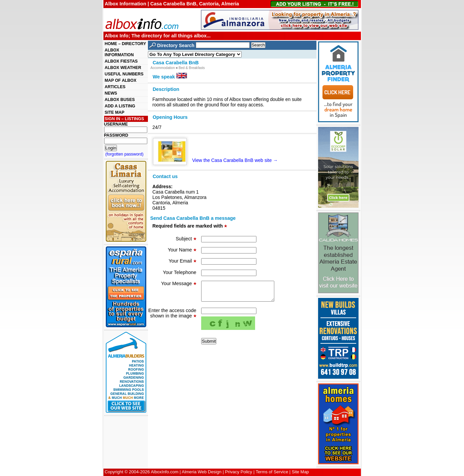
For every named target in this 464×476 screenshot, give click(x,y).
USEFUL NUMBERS (124, 74)
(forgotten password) (125, 154)
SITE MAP (115, 112)
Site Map (300, 472)
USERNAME (116, 124)
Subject (186, 239)
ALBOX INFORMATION (119, 53)
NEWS (111, 93)
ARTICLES (115, 87)
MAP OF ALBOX (121, 80)
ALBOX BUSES (120, 100)
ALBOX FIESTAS (121, 61)
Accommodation (163, 68)
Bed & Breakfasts (192, 68)
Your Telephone (179, 272)
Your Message (179, 283)
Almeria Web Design (202, 472)
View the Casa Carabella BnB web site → (218, 160)
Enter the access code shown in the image (172, 317)
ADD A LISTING (120, 106)
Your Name (182, 250)
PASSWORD (116, 135)
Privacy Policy (239, 472)
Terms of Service (272, 472)
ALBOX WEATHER (123, 68)
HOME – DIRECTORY (126, 44)
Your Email (182, 261)
